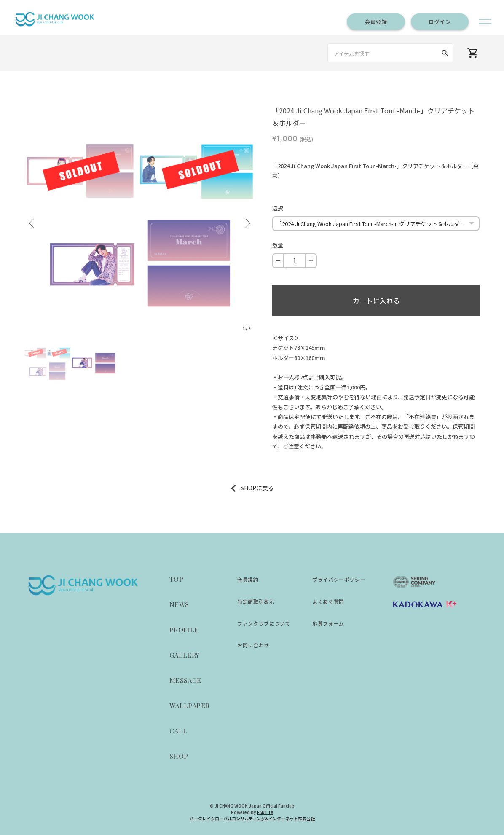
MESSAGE (185, 680)
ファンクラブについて (264, 623)
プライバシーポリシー (339, 579)
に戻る (265, 488)
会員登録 (376, 22)
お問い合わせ (253, 645)
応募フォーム (328, 623)
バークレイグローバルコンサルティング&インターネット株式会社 (252, 818)
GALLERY (185, 655)
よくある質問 (328, 601)
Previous (33, 220)
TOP (176, 579)
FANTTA (265, 812)
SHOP (179, 756)
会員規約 (248, 579)
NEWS (179, 604)
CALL (178, 731)
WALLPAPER (190, 705)
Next (247, 220)
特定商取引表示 (256, 601)
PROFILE (184, 630)
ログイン (440, 22)
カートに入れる (376, 301)
